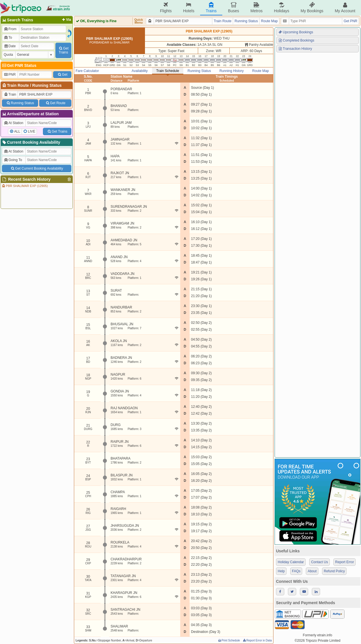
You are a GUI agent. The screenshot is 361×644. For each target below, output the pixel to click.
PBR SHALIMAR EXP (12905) (25, 186)
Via (66, 20)
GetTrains (63, 50)
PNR (10, 75)
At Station (14, 123)
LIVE (32, 131)
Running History (232, 71)
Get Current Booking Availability (37, 168)
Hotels (189, 8)
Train (10, 94)
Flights (166, 8)
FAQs (296, 571)
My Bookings (312, 8)
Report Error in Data (257, 640)
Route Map (269, 21)
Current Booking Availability (31, 142)
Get (62, 75)
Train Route (18, 85)
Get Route (55, 103)
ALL (17, 131)
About (312, 571)
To (8, 38)
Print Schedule (229, 640)
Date (10, 46)
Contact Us (319, 562)
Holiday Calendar (291, 562)
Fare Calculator (87, 71)
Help (281, 571)
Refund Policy (334, 571)
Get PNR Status (19, 65)
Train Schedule (168, 71)
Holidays (282, 8)
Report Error (345, 562)
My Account (345, 8)
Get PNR (350, 21)
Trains (211, 8)
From (10, 29)
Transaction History (295, 49)
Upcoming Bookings (296, 32)
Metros (257, 8)
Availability (140, 71)
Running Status (47, 85)
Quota (8, 55)
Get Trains (57, 131)
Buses (234, 8)
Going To (13, 160)
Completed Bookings (296, 40)
